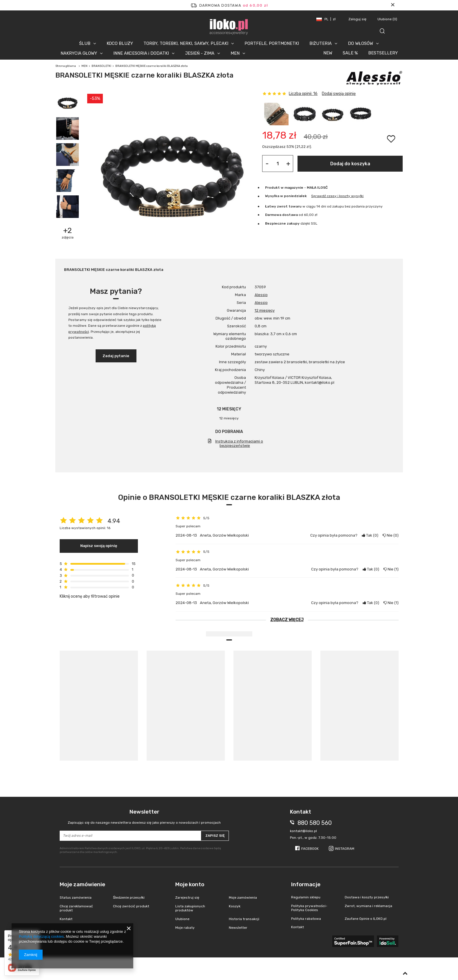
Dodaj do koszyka (350, 164)
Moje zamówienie (82, 884)
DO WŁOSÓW (361, 43)
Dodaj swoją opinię (339, 94)
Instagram (345, 849)
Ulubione (387, 19)
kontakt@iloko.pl (303, 831)
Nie (391, 535)
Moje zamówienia (243, 898)
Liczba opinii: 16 (303, 94)
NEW (328, 53)
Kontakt (66, 919)
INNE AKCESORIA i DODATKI (141, 53)
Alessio (261, 295)
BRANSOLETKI (101, 66)
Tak (370, 535)
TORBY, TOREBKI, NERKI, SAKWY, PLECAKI (186, 43)
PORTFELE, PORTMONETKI (272, 43)
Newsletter (144, 817)
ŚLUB (85, 43)
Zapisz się (215, 836)
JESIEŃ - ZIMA (200, 53)
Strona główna (66, 66)
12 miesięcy (265, 310)
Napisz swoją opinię (99, 546)
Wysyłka (272, 196)
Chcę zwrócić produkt (131, 906)
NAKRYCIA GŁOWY (79, 53)
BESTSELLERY (383, 53)
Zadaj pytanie (116, 356)
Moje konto (190, 884)
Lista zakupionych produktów (190, 908)
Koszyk (235, 906)
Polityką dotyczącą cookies (41, 936)
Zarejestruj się (187, 898)
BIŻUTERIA (321, 43)
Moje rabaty (185, 928)
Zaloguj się (358, 19)
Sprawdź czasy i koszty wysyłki (337, 196)
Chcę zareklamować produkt (76, 908)
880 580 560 (315, 823)
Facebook (310, 849)
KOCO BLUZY (120, 43)
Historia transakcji (244, 919)
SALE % (350, 53)
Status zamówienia (76, 898)
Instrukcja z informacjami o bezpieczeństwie (239, 443)
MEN (235, 53)
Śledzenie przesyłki (129, 898)
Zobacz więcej (287, 620)
